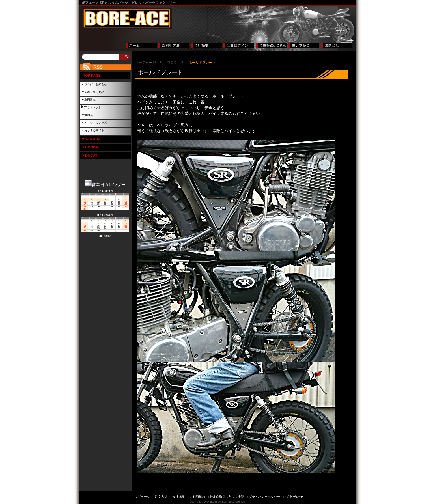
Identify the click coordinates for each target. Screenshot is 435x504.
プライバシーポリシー (264, 497)
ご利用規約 (197, 497)
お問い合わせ (294, 497)
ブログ (172, 63)
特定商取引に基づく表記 (227, 497)
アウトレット (92, 107)
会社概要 (178, 497)
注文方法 (161, 497)
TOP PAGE (92, 76)
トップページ (146, 63)
